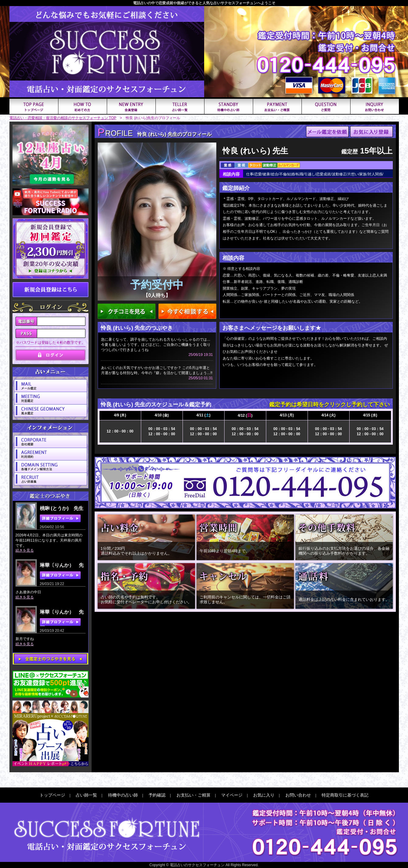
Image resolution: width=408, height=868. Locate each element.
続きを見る (25, 550)
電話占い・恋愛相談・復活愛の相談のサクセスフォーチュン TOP (63, 118)
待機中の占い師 (123, 795)
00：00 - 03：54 (162, 429)
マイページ (232, 795)
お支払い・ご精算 (194, 795)
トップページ (52, 795)
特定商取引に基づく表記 (345, 795)
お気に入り (264, 795)
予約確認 (157, 795)
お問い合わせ (298, 795)
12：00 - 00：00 (120, 431)
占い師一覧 (86, 795)
